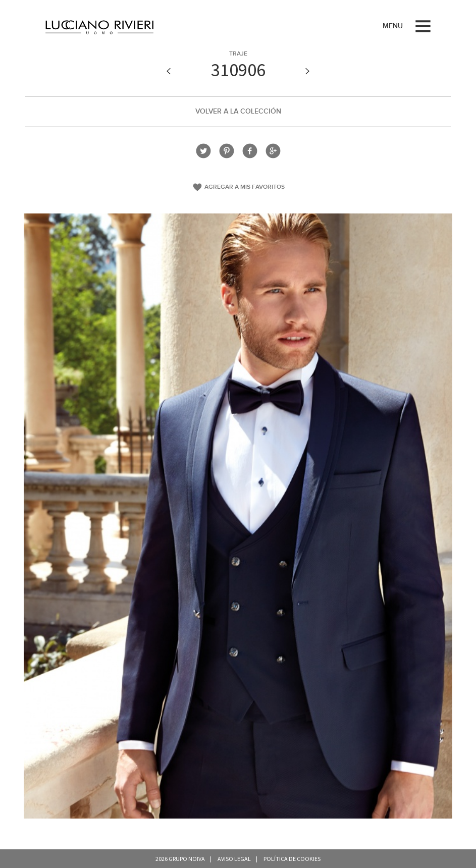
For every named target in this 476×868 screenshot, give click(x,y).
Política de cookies (292, 859)
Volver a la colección (238, 111)
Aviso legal (234, 859)
